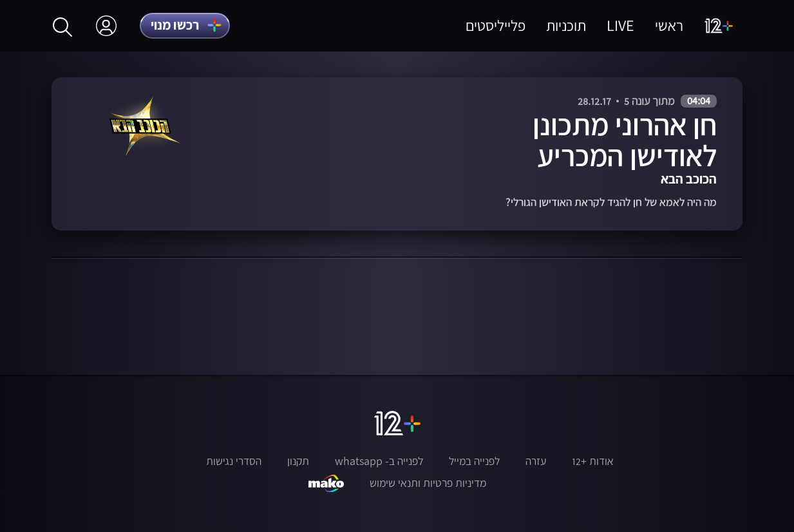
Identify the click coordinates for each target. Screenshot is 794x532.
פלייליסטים (496, 25)
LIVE (620, 25)
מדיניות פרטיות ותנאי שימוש (428, 483)
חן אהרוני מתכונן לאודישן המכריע (625, 140)
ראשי (669, 25)
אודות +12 (593, 461)
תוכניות (566, 25)
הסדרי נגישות (234, 461)
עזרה (536, 461)
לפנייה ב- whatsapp (379, 461)
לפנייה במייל (474, 461)
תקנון (298, 461)
